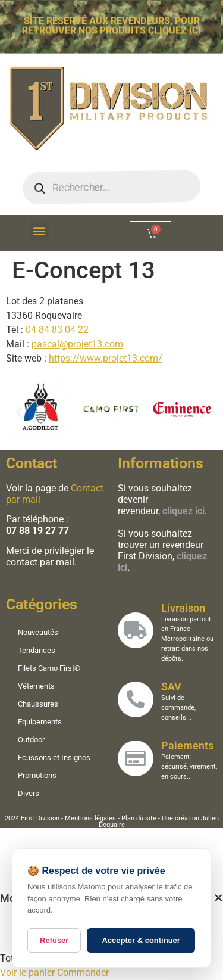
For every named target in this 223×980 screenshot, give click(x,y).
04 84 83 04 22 (57, 330)
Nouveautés (40, 632)
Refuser (54, 940)
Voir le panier (27, 973)
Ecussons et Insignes (56, 757)
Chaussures (40, 704)
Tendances (38, 650)
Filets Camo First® (51, 668)
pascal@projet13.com (77, 344)
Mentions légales (90, 818)
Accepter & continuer (141, 940)
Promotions (39, 775)
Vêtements (38, 686)
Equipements (42, 722)
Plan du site (139, 818)
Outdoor (33, 740)
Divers (30, 793)
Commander (83, 973)
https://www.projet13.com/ (106, 358)
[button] (39, 231)
